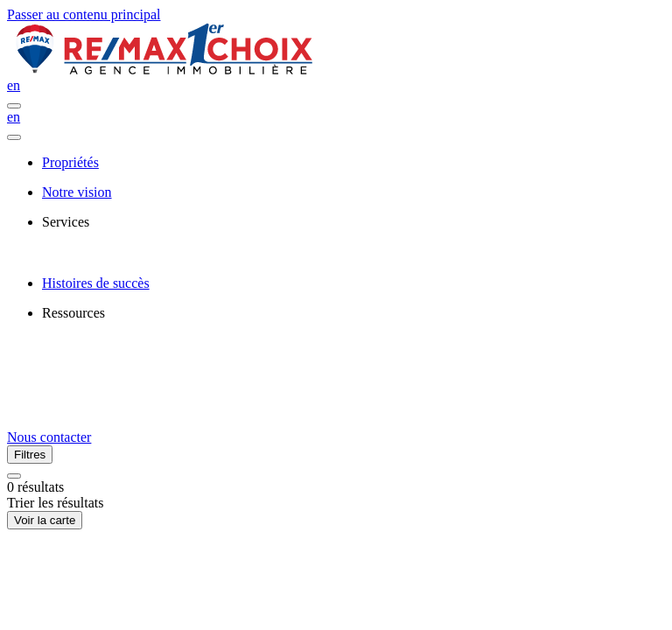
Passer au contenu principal (84, 14)
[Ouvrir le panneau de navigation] (14, 106)
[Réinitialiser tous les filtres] (14, 476)
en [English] (14, 85)
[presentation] (353, 222)
